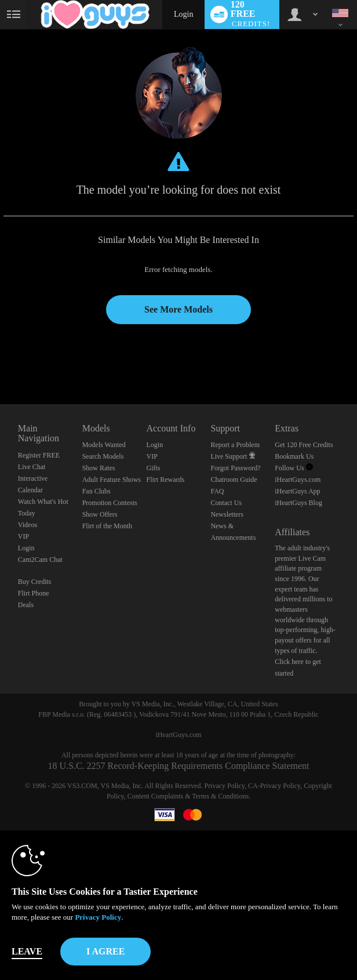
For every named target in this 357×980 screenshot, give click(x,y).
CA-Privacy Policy (274, 786)
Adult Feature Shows (112, 480)
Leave (27, 951)
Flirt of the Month (107, 526)
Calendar (30, 490)
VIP (23, 536)
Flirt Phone (34, 593)
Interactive (33, 478)
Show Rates (99, 468)
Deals (26, 605)
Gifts (154, 468)
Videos (28, 525)
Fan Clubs (96, 491)
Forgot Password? (235, 468)
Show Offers (100, 514)
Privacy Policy (224, 786)
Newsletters (227, 514)
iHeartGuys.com (298, 480)
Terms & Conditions (220, 796)
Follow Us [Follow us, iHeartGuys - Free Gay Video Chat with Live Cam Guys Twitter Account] (294, 468)
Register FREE (39, 455)
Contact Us (226, 503)
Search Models (103, 456)
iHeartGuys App (297, 491)
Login (183, 14)
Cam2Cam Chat (40, 560)
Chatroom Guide (234, 480)
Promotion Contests (110, 503)
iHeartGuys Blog (298, 503)
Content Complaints (155, 796)
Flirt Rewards (166, 480)
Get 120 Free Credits (304, 445)
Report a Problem (235, 445)
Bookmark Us (294, 456)
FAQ (217, 491)
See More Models (178, 309)
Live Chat (32, 467)
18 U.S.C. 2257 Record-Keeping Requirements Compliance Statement (178, 766)
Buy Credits (35, 582)
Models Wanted (104, 445)
